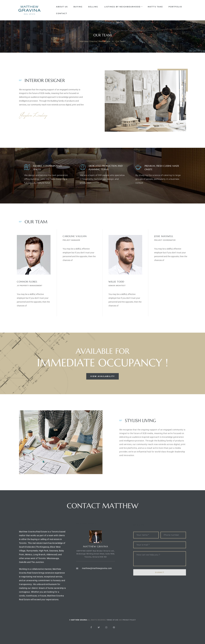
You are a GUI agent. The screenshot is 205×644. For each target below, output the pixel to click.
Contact (62, 13)
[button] (103, 376)
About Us (62, 7)
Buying (78, 7)
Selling (93, 7)
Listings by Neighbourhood (123, 7)
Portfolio (175, 7)
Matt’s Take (155, 7)
